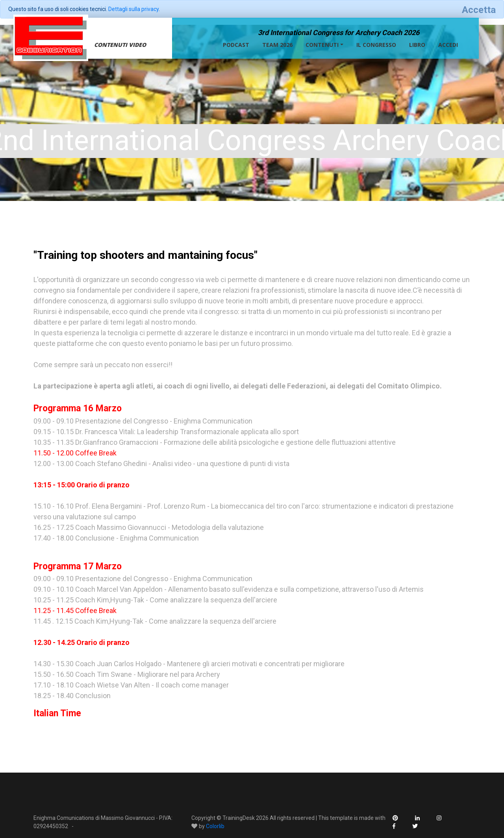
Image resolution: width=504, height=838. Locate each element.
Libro (417, 45)
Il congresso (376, 45)
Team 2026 (277, 45)
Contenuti (322, 45)
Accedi (448, 45)
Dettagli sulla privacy (133, 9)
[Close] (479, 10)
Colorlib (215, 826)
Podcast (236, 45)
